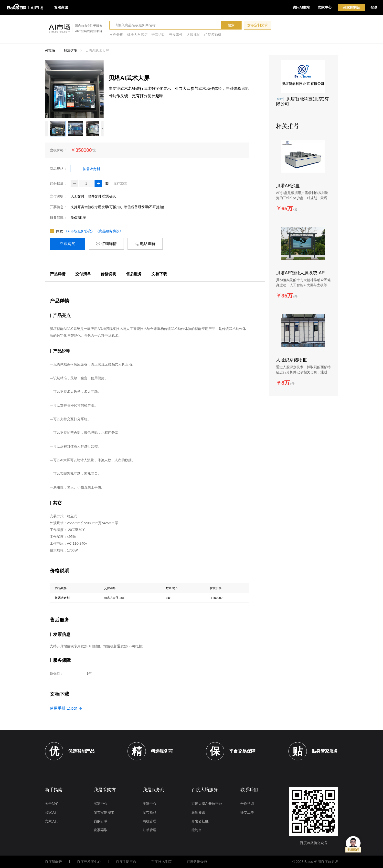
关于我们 (52, 804)
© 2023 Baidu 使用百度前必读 (315, 862)
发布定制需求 (257, 25)
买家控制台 (351, 7)
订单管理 (149, 830)
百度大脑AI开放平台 (207, 804)
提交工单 (247, 812)
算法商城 (61, 7)
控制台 (197, 830)
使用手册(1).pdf (66, 708)
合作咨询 (247, 804)
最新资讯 (198, 812)
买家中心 (101, 804)
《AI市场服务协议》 (79, 231)
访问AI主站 (301, 7)
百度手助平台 (126, 862)
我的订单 (101, 821)
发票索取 (101, 830)
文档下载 (159, 274)
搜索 (231, 25)
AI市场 (50, 51)
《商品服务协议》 (109, 231)
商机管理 (149, 821)
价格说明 (108, 274)
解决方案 (71, 51)
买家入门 (52, 812)
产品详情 (58, 274)
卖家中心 (325, 7)
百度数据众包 (197, 862)
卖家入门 (52, 821)
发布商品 (149, 812)
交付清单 (83, 274)
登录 (374, 7)
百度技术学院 (161, 862)
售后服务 (134, 274)
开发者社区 (200, 821)
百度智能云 (53, 862)
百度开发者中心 (89, 862)
